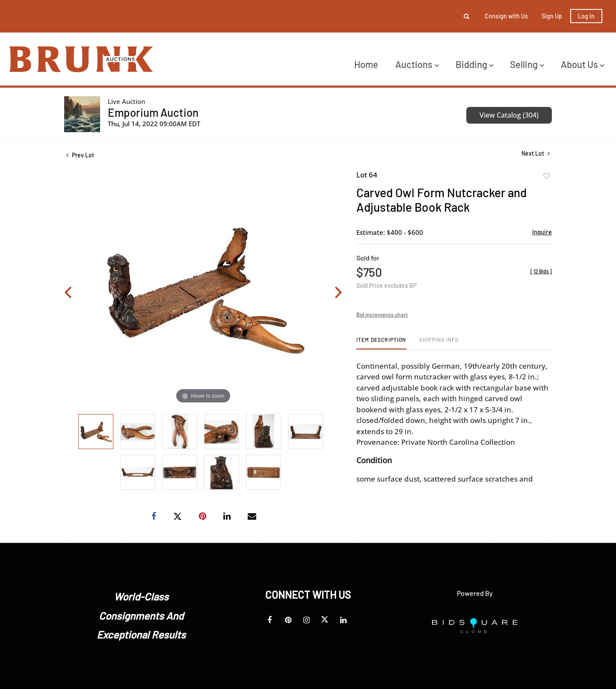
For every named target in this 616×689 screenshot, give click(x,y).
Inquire (542, 232)
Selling (527, 64)
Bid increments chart (382, 315)
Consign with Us (506, 16)
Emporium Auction (153, 112)
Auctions (417, 64)
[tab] (381, 343)
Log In (586, 16)
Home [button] (366, 64)
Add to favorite (547, 176)
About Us (582, 64)
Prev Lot (80, 155)
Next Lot (536, 153)
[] (541, 271)
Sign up (552, 16)
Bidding (474, 64)
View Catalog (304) (509, 115)
